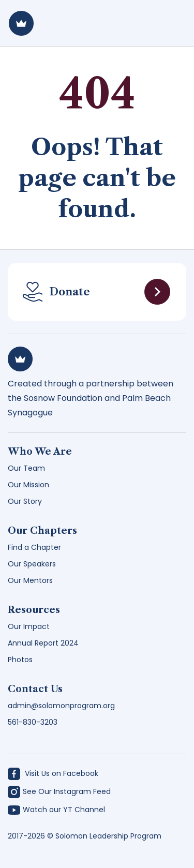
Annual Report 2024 (43, 643)
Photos (20, 660)
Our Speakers (32, 564)
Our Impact (29, 626)
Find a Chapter (34, 547)
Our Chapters (42, 531)
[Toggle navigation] (171, 23)
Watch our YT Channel (56, 810)
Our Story (25, 501)
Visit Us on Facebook (53, 774)
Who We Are (40, 452)
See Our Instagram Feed (59, 792)
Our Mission (28, 485)
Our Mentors (30, 580)
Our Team (26, 468)
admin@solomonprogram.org (61, 706)
